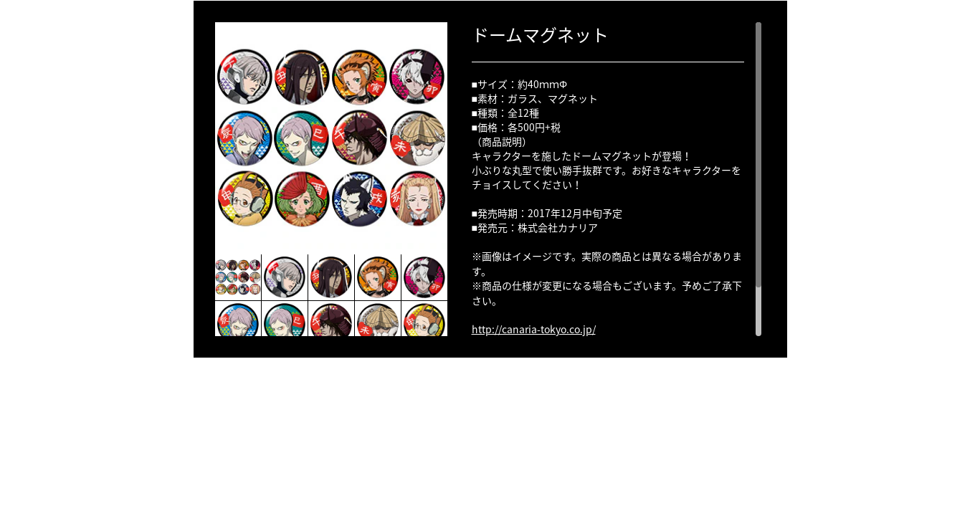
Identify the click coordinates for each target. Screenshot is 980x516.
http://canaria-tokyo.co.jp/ (534, 329)
